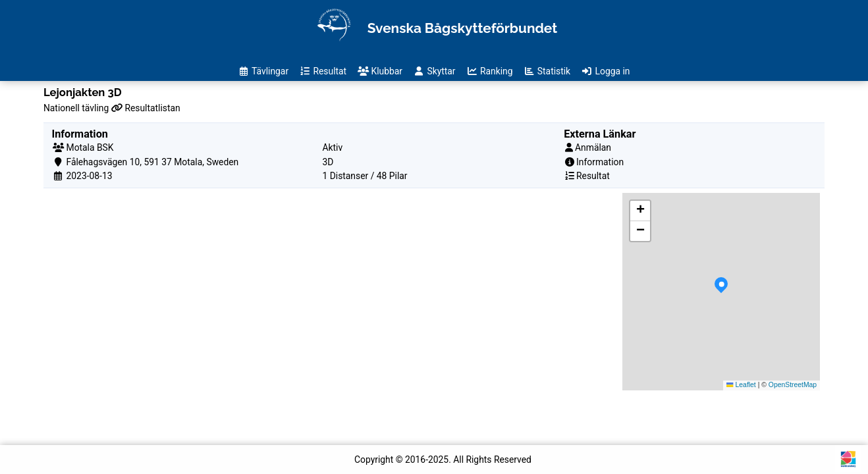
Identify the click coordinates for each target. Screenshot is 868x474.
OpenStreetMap (793, 385)
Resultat (593, 176)
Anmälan (593, 147)
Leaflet (741, 385)
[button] (721, 292)
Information (600, 162)
